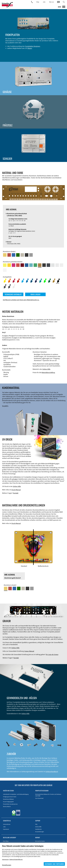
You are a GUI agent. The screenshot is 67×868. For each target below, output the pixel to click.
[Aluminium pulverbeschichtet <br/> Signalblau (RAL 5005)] (27, 265)
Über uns (51, 2)
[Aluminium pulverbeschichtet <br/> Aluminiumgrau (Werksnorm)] (53, 265)
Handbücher (38, 829)
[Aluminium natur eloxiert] (31, 255)
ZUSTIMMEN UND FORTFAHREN (54, 864)
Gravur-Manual (29, 651)
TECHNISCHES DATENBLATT (13, 294)
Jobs (44, 2)
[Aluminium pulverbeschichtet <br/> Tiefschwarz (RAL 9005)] (44, 265)
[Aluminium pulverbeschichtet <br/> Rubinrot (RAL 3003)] (22, 265)
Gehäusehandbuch (52, 772)
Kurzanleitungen (40, 832)
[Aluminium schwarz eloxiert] (27, 255)
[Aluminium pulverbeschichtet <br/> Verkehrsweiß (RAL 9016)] (5, 270)
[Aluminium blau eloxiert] (14, 255)
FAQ (36, 824)
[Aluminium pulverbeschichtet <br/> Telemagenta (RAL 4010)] (14, 265)
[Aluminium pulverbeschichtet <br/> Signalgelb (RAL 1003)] (9, 265)
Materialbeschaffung (48, 372)
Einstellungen (7, 865)
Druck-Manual (16, 490)
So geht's (5, 406)
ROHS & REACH (35, 294)
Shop (38, 2)
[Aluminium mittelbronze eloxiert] (22, 255)
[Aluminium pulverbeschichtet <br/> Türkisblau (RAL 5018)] (31, 265)
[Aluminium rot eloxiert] (9, 255)
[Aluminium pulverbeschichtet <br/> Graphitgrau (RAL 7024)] (48, 265)
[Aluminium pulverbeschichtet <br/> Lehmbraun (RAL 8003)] (40, 265)
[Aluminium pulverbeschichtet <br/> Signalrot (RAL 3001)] (18, 265)
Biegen (30, 48)
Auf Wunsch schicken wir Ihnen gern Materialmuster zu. (21, 300)
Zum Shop (6, 841)
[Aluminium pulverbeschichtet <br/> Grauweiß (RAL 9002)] (62, 265)
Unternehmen (7, 824)
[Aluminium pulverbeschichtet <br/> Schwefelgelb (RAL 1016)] (5, 265)
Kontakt (16, 493)
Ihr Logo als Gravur (52, 654)
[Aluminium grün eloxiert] (18, 255)
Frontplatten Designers (33, 46)
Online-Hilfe (46, 369)
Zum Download (39, 798)
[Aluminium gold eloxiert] (5, 255)
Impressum (6, 829)
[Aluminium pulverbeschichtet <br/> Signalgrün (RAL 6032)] (35, 265)
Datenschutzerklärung (16, 859)
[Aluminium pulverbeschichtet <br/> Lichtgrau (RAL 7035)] (57, 265)
